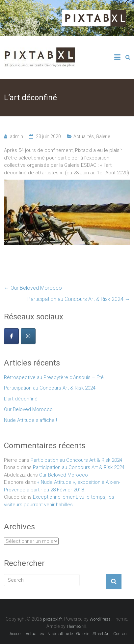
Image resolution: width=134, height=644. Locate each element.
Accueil (16, 634)
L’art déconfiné (21, 399)
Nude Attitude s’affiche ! (30, 420)
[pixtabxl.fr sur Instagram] (28, 336)
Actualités (84, 136)
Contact (121, 634)
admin (16, 136)
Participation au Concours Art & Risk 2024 (79, 299)
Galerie (103, 136)
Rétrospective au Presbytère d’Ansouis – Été (54, 377)
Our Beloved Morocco (33, 288)
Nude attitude (60, 634)
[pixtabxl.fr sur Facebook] (11, 336)
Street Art (101, 634)
